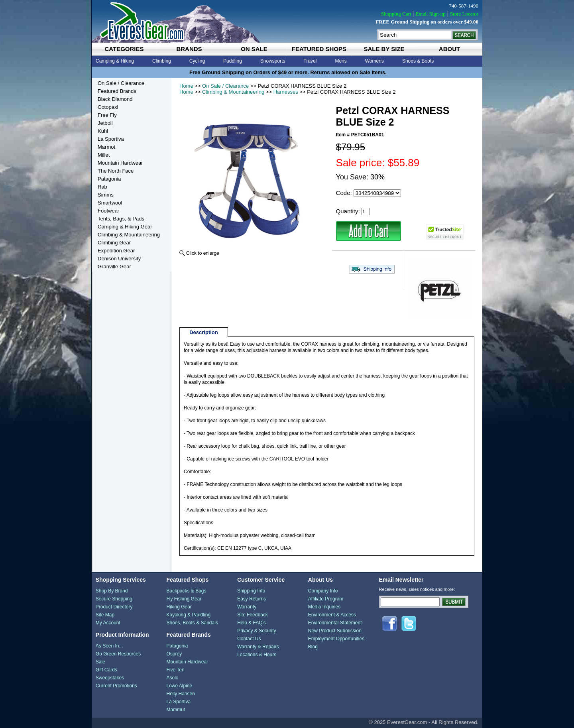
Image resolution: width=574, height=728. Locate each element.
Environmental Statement (335, 623)
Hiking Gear (179, 607)
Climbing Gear (114, 243)
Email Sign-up (430, 14)
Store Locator (464, 14)
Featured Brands (117, 91)
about (449, 49)
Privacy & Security (257, 631)
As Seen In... (109, 646)
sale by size (384, 49)
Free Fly (107, 115)
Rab (102, 187)
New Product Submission (335, 631)
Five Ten (175, 670)
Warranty (247, 607)
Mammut (176, 710)
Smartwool (110, 203)
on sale (254, 49)
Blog (313, 647)
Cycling (197, 61)
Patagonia (109, 179)
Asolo (172, 678)
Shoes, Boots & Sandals (192, 623)
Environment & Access (332, 615)
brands (189, 49)
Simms (106, 195)
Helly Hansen (180, 694)
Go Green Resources (118, 654)
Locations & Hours (257, 655)
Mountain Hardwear (120, 163)
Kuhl (103, 131)
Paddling (233, 61)
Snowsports (273, 61)
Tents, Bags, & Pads (121, 219)
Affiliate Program (326, 599)
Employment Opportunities (336, 639)
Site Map (105, 615)
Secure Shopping (114, 599)
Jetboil (105, 123)
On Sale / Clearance (225, 86)
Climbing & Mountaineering (233, 92)
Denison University (119, 259)
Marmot (106, 147)
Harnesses (286, 92)
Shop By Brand (112, 591)
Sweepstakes (110, 678)
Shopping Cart (396, 14)
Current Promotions (116, 686)
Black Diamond (115, 99)
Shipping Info (251, 591)
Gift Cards (106, 670)
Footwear (108, 211)
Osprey (174, 654)
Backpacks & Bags (186, 591)
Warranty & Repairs (258, 647)
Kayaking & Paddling (188, 615)
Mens (341, 61)
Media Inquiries (324, 607)
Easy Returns (252, 599)
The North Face (116, 171)
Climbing (162, 61)
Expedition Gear (116, 251)
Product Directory (114, 607)
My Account (108, 623)
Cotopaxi (108, 107)
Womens (374, 61)
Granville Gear (114, 267)
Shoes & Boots (418, 61)
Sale (100, 662)
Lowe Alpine (179, 686)
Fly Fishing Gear (184, 599)
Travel (310, 61)
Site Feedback (253, 615)
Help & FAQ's (252, 623)
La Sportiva (111, 139)
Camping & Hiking (115, 61)
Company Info (323, 591)
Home (186, 86)
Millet (104, 155)
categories (124, 49)
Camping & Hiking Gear (125, 227)
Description (204, 332)
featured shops (319, 49)
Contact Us (249, 639)
